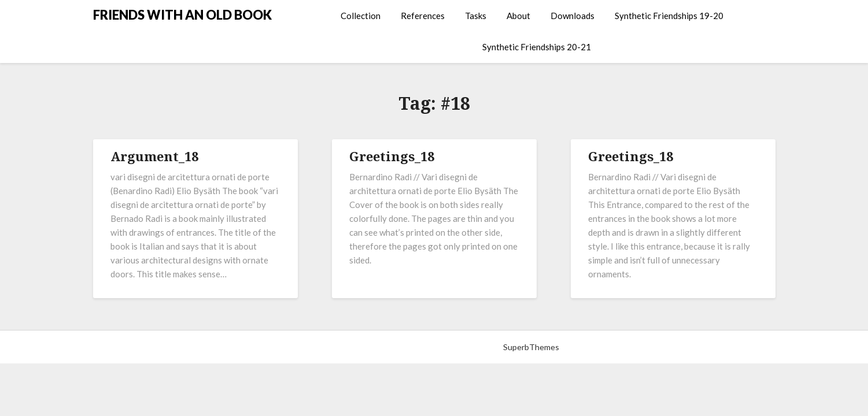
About (518, 16)
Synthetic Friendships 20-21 (537, 47)
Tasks (476, 16)
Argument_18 (154, 156)
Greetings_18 (392, 156)
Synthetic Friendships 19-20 (669, 16)
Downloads (572, 16)
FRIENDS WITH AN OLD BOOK (182, 15)
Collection (361, 16)
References (423, 16)
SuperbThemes (531, 347)
